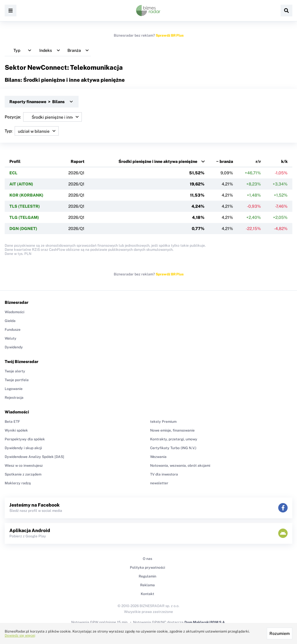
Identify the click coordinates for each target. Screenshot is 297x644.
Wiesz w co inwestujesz (24, 466)
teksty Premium (163, 422)
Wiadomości (15, 312)
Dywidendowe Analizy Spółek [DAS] (34, 457)
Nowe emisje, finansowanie (172, 430)
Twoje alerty (15, 371)
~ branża (225, 161)
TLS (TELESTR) (25, 206)
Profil (15, 161)
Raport (78, 161)
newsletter (159, 483)
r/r (258, 161)
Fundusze (13, 330)
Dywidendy (14, 347)
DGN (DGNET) (23, 229)
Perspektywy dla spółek (25, 439)
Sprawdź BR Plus (170, 35)
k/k (284, 161)
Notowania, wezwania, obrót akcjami (180, 466)
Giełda (10, 321)
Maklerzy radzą (18, 483)
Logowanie (14, 389)
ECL (13, 173)
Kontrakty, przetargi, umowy (174, 439)
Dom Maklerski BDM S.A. (205, 622)
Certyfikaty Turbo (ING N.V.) (173, 448)
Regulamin (147, 576)
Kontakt (147, 594)
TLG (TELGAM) (24, 217)
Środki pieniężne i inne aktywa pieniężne (158, 161)
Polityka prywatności (147, 568)
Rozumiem (280, 633)
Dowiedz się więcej (20, 636)
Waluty (11, 338)
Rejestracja (14, 398)
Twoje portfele (17, 380)
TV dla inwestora (164, 474)
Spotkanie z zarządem (23, 474)
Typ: (32, 131)
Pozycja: (43, 117)
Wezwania (158, 457)
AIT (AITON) (21, 184)
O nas (147, 559)
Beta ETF (12, 422)
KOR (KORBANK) (26, 195)
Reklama (147, 585)
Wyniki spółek (16, 430)
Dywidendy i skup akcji (23, 448)
